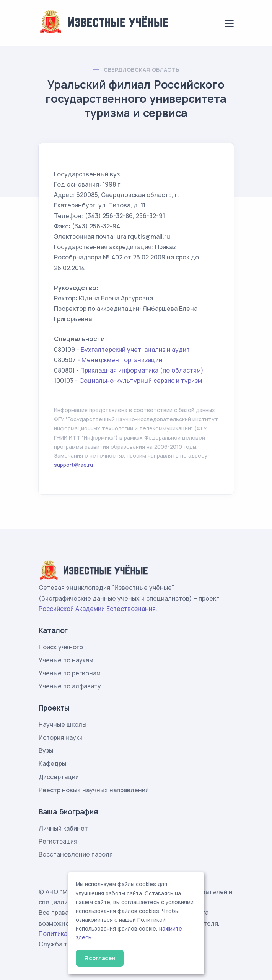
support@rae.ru (73, 465)
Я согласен (100, 958)
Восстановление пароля (76, 854)
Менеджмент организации (122, 360)
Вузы (46, 750)
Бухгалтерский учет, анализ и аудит (135, 350)
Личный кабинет (63, 828)
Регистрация (58, 841)
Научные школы (63, 724)
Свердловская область (142, 70)
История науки (61, 737)
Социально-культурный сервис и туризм (141, 381)
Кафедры (52, 763)
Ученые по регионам (70, 673)
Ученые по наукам (66, 660)
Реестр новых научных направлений (94, 790)
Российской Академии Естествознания (97, 609)
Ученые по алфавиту (70, 686)
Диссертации (59, 777)
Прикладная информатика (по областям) (142, 370)
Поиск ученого (61, 647)
